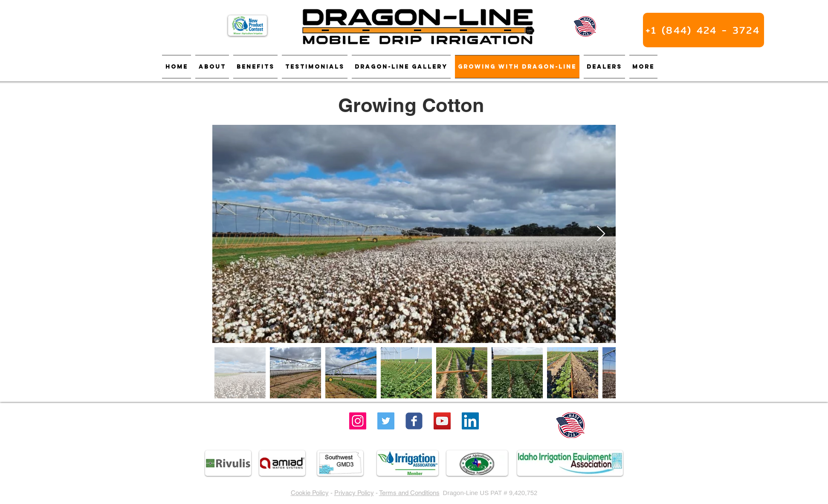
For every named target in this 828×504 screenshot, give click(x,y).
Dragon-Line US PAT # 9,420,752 (490, 493)
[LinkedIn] (470, 421)
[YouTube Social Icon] (442, 421)
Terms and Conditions (409, 493)
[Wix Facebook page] (414, 421)
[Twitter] (386, 421)
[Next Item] (601, 234)
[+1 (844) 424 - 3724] (704, 30)
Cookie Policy (310, 493)
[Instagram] (358, 421)
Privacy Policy (354, 493)
